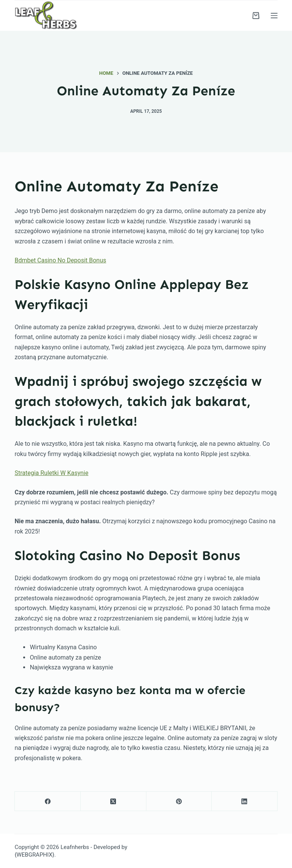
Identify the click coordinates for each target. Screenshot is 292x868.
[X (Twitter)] (113, 801)
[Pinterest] (179, 801)
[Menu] (274, 16)
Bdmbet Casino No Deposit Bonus (60, 260)
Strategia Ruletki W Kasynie (51, 473)
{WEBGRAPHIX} (34, 855)
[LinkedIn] (245, 801)
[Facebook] (48, 801)
